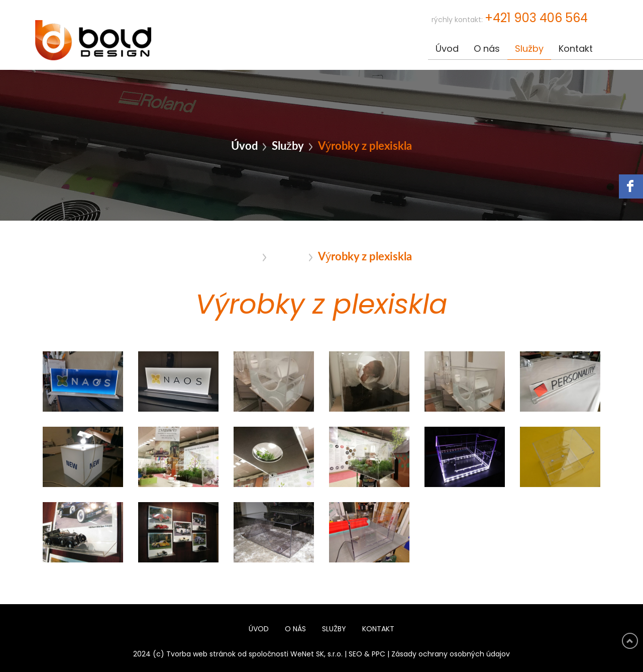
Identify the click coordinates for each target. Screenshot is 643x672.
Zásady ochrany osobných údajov (451, 654)
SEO (355, 654)
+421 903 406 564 (536, 19)
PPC (379, 654)
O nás (487, 49)
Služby (529, 49)
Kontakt (576, 49)
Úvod (447, 49)
